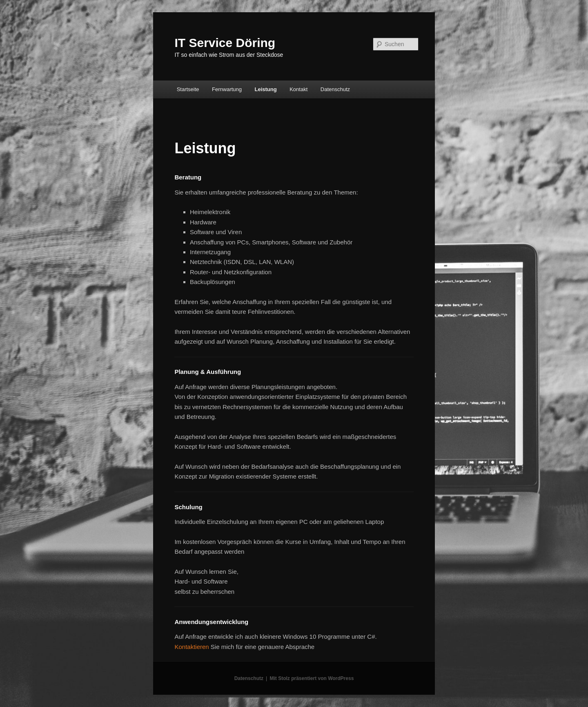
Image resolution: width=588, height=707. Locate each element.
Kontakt (298, 89)
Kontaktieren (192, 647)
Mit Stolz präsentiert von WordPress (312, 678)
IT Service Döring (225, 43)
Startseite (188, 89)
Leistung (266, 89)
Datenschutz (335, 89)
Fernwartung (227, 89)
